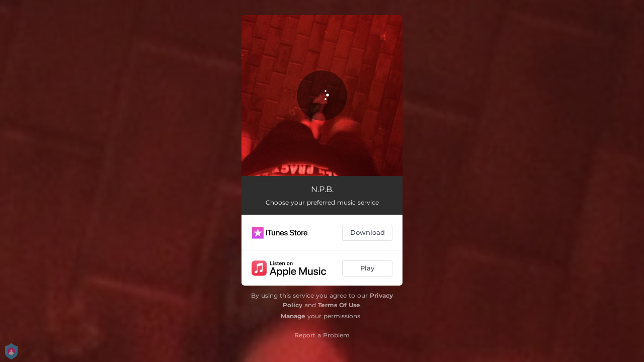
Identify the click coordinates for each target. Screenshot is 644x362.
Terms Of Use (339, 305)
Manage (293, 316)
